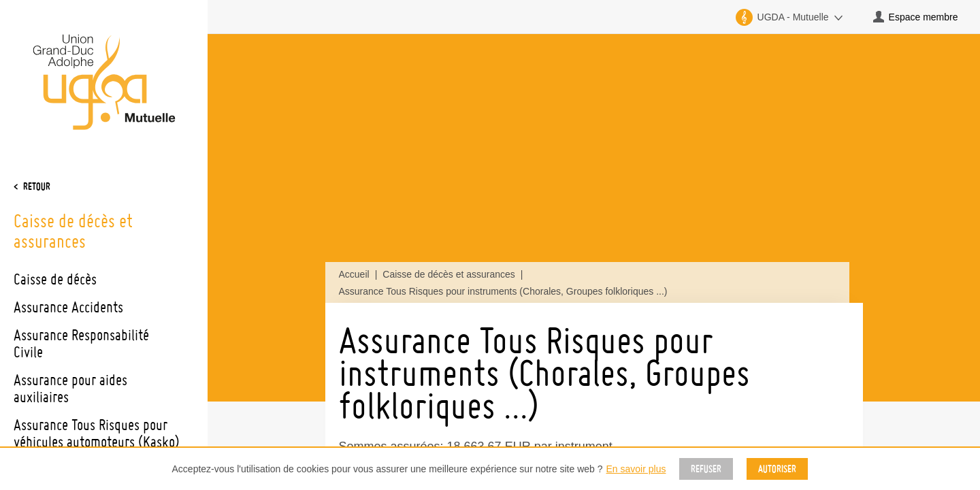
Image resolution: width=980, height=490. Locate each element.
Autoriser (777, 469)
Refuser (706, 469)
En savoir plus (636, 469)
